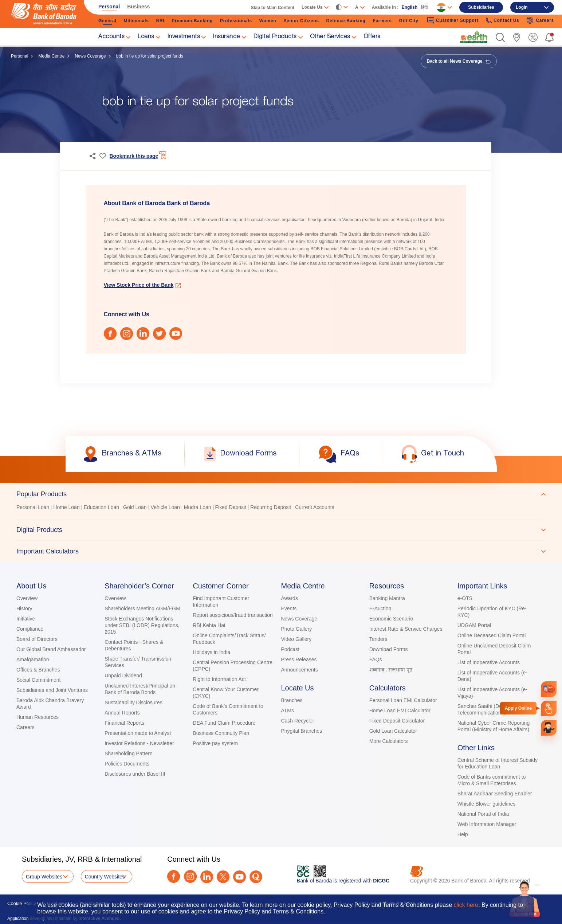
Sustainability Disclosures (133, 702)
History (24, 608)
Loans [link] (146, 37)
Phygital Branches (301, 731)
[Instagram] (190, 876)
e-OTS (465, 598)
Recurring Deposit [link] (271, 507)
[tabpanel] (281, 508)
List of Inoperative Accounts (489, 662)
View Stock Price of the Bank (139, 285)
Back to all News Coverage (459, 61)
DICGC (381, 881)
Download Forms (389, 649)
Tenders (378, 639)
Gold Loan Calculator (393, 731)
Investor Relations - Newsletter (139, 743)
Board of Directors (37, 639)
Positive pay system (215, 743)
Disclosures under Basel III (135, 774)
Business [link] (138, 7)
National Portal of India (483, 814)
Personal (19, 56)
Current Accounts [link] (315, 507)
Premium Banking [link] (192, 21)
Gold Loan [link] (135, 507)
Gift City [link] (409, 21)
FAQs (376, 659)
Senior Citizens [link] (301, 21)
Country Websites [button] (105, 877)
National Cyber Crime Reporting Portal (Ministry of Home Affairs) (494, 726)
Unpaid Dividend (123, 676)
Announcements (299, 670)
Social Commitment (38, 680)
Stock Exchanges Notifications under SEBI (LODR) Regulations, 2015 (142, 625)
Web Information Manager (487, 824)
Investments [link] (184, 37)
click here (466, 905)
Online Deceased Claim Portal (492, 635)
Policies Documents (127, 764)
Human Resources (38, 717)
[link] (474, 37)
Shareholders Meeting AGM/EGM (142, 608)
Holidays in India (211, 652)
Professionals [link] (236, 21)
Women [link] (268, 21)
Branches (292, 700)
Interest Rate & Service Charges (406, 629)
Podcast (290, 649)
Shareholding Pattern (129, 753)
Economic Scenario (391, 619)
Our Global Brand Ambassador (51, 649)
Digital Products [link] (275, 37)
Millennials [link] (136, 21)
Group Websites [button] (44, 877)
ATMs (287, 710)
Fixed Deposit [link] (231, 507)
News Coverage (90, 56)
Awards (289, 598)
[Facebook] (174, 876)
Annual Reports (122, 713)
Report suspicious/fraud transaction (233, 615)
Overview (27, 598)
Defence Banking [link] (346, 21)
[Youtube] (239, 877)
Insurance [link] (227, 37)
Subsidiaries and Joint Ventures (52, 690)
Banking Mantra (387, 598)
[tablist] (281, 522)
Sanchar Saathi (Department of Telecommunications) (493, 709)
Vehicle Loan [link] (165, 507)
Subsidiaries (481, 7)
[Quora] (256, 877)
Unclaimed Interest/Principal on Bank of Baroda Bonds (140, 689)
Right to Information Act (219, 679)
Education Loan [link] (101, 507)
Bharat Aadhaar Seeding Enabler (495, 794)
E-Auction (380, 608)
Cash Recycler (297, 721)
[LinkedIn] (207, 877)
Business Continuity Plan (221, 733)
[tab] (281, 494)
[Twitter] (223, 877)
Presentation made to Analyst (138, 733)
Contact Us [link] (503, 21)
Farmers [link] (382, 21)
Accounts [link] (111, 37)
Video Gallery (296, 639)
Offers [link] (372, 37)
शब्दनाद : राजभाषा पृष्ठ (391, 670)
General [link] (107, 21)
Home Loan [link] (66, 507)
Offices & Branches (38, 670)
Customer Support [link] (453, 20)
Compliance (30, 629)
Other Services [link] (330, 37)
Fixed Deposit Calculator (397, 721)
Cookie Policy (22, 903)
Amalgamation (33, 659)
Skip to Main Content (273, 8)
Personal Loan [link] (33, 507)
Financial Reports (124, 723)
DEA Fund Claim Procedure (224, 723)
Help (463, 834)
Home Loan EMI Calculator (400, 710)
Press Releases (299, 659)
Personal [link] (109, 7)
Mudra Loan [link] (198, 507)
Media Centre (51, 56)
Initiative (26, 619)
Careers (25, 727)
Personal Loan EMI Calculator (403, 700)
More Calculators (389, 741)
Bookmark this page (134, 156)
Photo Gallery (296, 629)
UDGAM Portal (474, 625)
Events (289, 608)
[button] (500, 37)
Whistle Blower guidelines (487, 804)
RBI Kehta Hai (209, 625)
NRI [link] (160, 21)
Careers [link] (540, 20)
